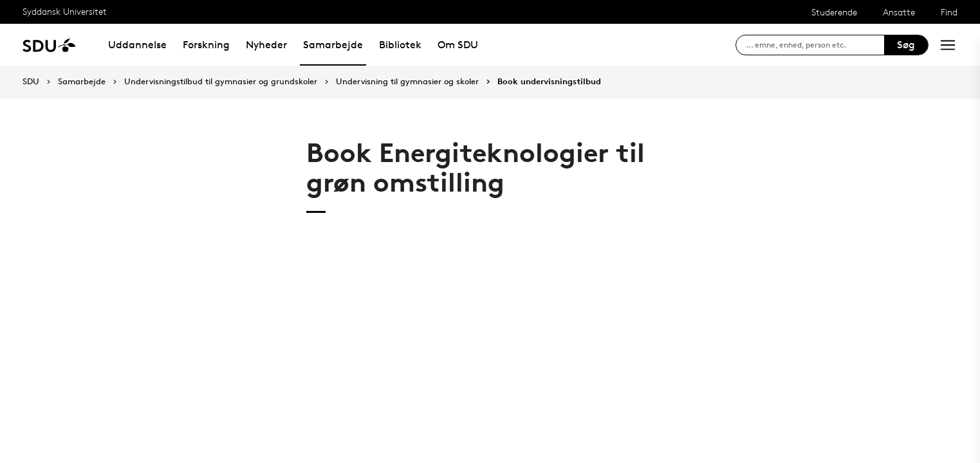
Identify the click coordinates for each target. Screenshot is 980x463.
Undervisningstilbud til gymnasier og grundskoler (221, 82)
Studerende (834, 12)
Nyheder (266, 45)
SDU (31, 81)
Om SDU (458, 45)
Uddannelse (137, 45)
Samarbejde (333, 45)
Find (949, 12)
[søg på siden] (815, 45)
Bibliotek (400, 45)
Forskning (206, 45)
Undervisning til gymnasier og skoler (407, 82)
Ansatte (899, 12)
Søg (906, 45)
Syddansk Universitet (65, 11)
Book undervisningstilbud (549, 82)
